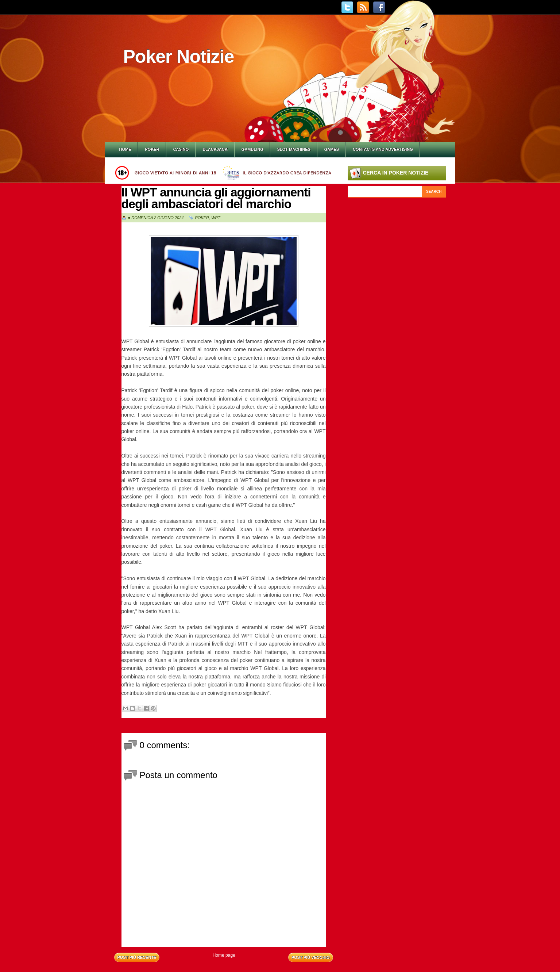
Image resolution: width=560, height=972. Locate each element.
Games (332, 149)
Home (125, 149)
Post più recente (137, 957)
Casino (181, 149)
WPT (216, 218)
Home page (224, 955)
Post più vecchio (311, 957)
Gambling (252, 149)
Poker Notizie (179, 57)
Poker (152, 149)
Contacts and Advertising (383, 149)
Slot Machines (294, 149)
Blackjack (215, 149)
